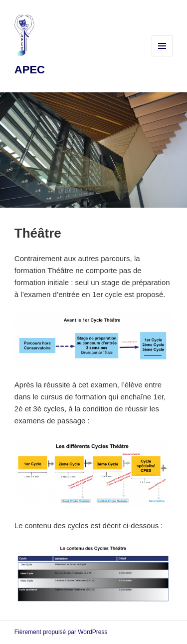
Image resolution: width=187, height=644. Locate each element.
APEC (30, 70)
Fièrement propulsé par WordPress (61, 632)
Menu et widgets (162, 56)
